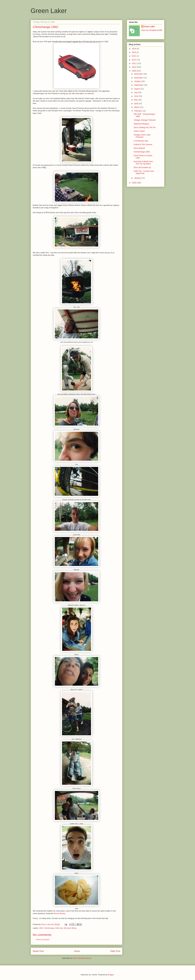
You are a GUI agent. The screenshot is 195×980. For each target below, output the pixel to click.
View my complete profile (152, 30)
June (136, 96)
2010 (134, 67)
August (137, 89)
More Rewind (139, 148)
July (136, 92)
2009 (134, 71)
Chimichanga (49, 928)
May (136, 100)
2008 (134, 183)
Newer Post (38, 951)
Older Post (115, 951)
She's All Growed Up (142, 167)
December (139, 74)
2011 (134, 63)
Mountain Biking (70, 928)
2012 (134, 60)
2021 (134, 56)
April (136, 104)
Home (77, 951)
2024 (134, 49)
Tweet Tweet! (139, 131)
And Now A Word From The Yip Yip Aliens (143, 163)
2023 (134, 52)
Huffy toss (59, 928)
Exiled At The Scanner (143, 144)
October (138, 81)
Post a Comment (43, 940)
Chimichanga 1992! (142, 152)
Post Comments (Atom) (82, 958)
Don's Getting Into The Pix (145, 127)
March (137, 107)
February (138, 111)
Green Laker (49, 11)
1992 (41, 928)
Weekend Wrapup (141, 124)
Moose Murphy (60, 913)
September (139, 85)
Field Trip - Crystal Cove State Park (144, 172)
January (138, 178)
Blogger (111, 975)
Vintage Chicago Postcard (145, 120)
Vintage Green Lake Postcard (142, 136)
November (139, 78)
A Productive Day (141, 141)
